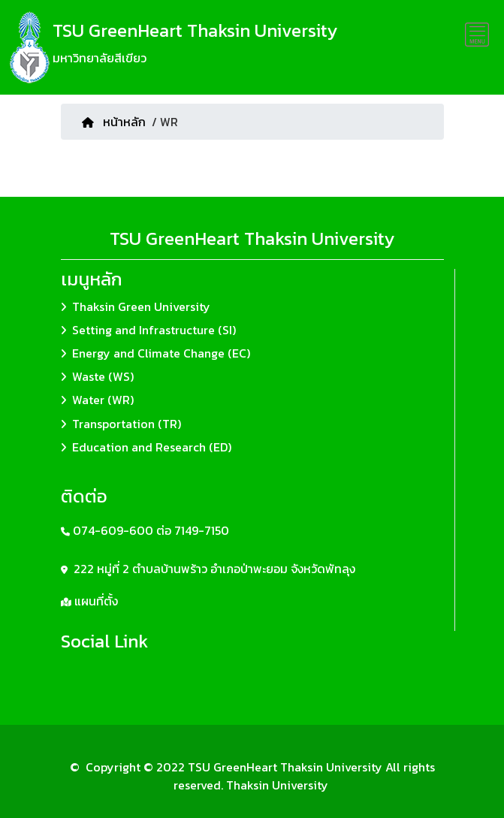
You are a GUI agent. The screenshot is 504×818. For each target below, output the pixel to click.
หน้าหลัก (114, 122)
